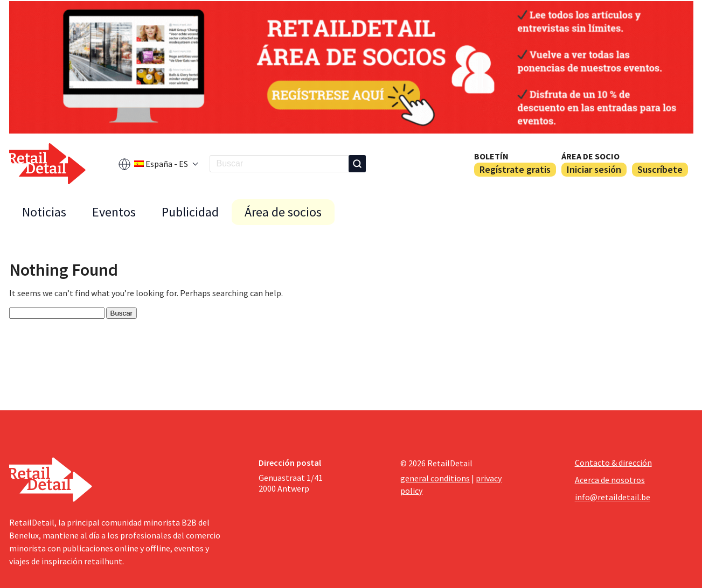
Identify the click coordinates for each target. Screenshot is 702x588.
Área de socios (283, 212)
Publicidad (190, 212)
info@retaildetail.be (613, 497)
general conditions (435, 478)
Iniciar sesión (594, 169)
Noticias (44, 212)
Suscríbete (660, 169)
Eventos (114, 212)
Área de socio (590, 156)
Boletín (491, 156)
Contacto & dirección (613, 463)
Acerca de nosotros (610, 480)
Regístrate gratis (515, 169)
